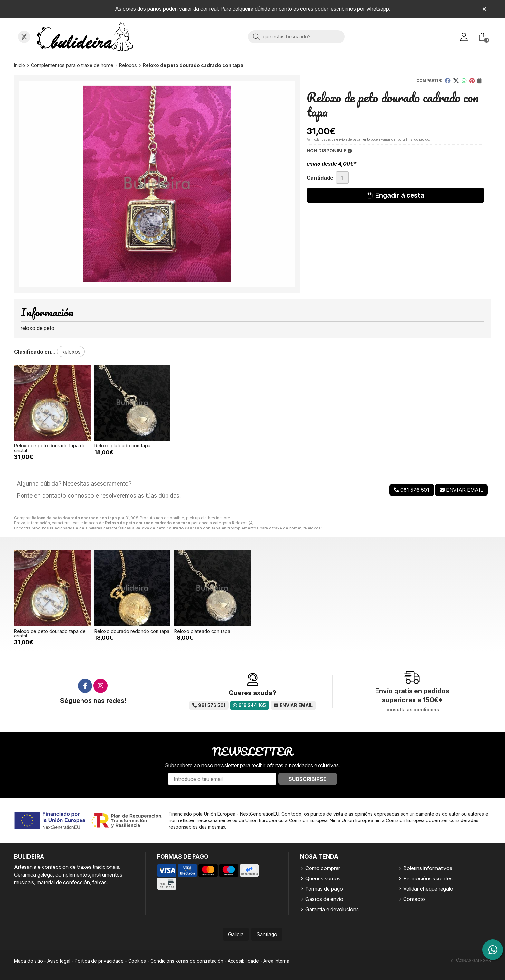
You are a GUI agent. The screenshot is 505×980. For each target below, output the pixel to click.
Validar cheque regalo (428, 889)
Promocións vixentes (428, 878)
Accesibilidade (243, 961)
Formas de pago (324, 889)
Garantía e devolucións (332, 909)
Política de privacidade (99, 961)
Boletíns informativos (428, 868)
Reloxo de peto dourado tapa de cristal (50, 448)
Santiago (267, 934)
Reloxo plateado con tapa (122, 446)
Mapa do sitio (29, 961)
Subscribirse (308, 779)
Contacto (414, 899)
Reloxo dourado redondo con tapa (132, 631)
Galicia (236, 934)
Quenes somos (323, 878)
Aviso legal (59, 961)
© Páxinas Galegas (471, 961)
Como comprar (323, 868)
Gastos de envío (324, 899)
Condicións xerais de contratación (187, 961)
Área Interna (276, 961)
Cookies (137, 961)
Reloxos (240, 523)
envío (340, 139)
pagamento (361, 139)
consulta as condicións (412, 710)
